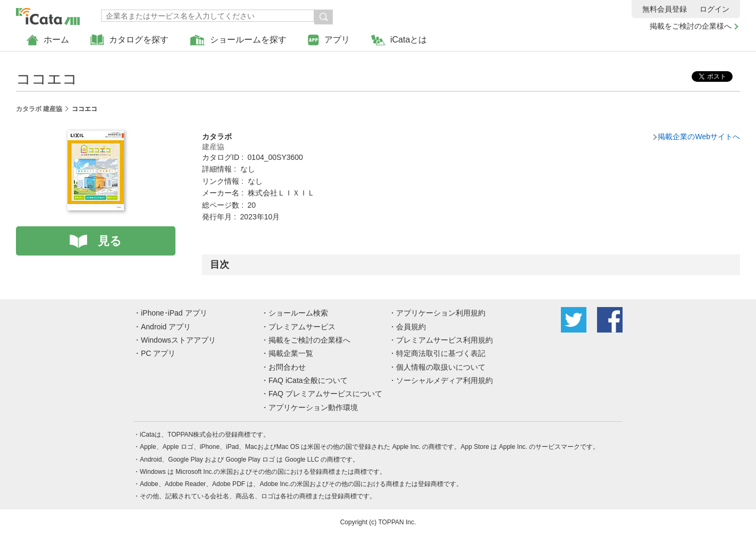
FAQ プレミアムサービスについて (325, 394)
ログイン (715, 9)
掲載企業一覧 (291, 353)
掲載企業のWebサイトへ (699, 137)
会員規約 (411, 327)
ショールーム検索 (298, 313)
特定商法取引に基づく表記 (441, 353)
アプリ (329, 40)
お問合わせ (287, 367)
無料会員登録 (665, 9)
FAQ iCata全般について (308, 380)
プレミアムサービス (302, 327)
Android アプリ (166, 327)
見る (110, 241)
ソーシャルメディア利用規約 (444, 380)
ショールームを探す (238, 40)
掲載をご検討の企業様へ (691, 26)
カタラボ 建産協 (39, 109)
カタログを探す (129, 40)
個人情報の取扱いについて (441, 367)
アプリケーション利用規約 (441, 313)
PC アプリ (158, 353)
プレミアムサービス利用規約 (444, 340)
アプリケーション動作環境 (313, 407)
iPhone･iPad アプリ (174, 313)
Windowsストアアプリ (178, 340)
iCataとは (399, 40)
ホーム (48, 40)
